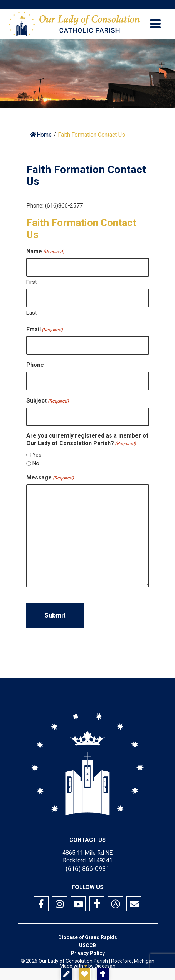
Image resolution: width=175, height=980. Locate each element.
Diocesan (105, 966)
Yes (37, 455)
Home (41, 135)
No (36, 463)
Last (32, 313)
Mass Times (129, 974)
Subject (48, 401)
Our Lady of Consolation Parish (73, 961)
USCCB (87, 945)
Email (45, 330)
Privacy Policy (88, 953)
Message (50, 478)
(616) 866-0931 (87, 869)
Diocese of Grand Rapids (88, 937)
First (32, 282)
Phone (35, 365)
